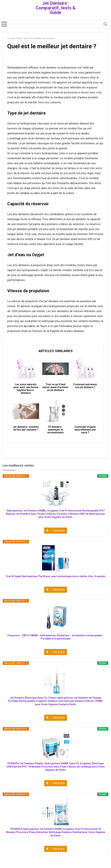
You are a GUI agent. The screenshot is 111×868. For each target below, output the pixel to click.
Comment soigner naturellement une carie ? (85, 430)
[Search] (105, 24)
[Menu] (4, 24)
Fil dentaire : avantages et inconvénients (55, 430)
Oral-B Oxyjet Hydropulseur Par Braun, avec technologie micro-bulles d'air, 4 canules (56, 576)
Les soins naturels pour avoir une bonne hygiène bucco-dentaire (26, 389)
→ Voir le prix (57, 530)
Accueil (11, 38)
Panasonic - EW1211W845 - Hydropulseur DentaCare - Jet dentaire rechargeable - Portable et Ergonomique (55, 637)
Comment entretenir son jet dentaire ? (85, 386)
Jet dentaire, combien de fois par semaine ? (26, 428)
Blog (19, 38)
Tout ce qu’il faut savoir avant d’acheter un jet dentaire (55, 387)
